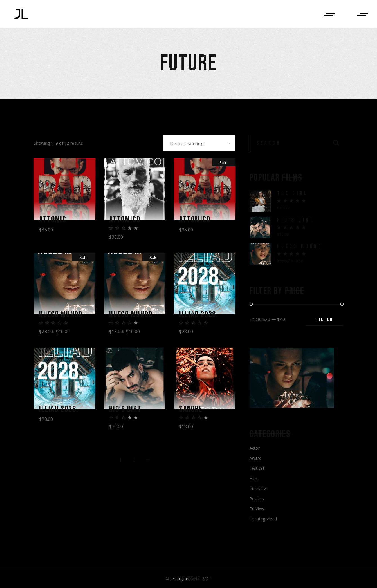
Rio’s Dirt (127, 411)
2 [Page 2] (134, 462)
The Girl (293, 194)
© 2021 (188, 579)
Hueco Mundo (63, 315)
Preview (257, 509)
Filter (325, 319)
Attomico (126, 220)
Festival (257, 468)
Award (255, 458)
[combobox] (199, 143)
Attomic (54, 220)
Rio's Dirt (296, 220)
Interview (258, 488)
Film (253, 478)
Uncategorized (263, 519)
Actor (255, 448)
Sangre (192, 411)
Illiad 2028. (201, 315)
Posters (257, 499)
